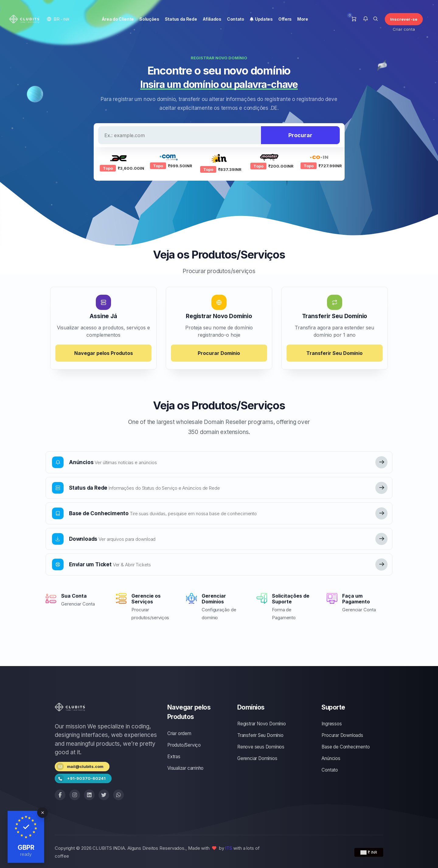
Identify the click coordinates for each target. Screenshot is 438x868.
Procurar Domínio (219, 353)
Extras (174, 757)
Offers (285, 19)
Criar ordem (179, 733)
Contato (236, 19)
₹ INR (369, 852)
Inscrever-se (404, 19)
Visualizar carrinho (185, 768)
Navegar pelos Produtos (104, 353)
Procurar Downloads (342, 735)
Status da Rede (181, 19)
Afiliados (212, 19)
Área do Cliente (118, 19)
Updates (261, 19)
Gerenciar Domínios (257, 758)
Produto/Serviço (184, 745)
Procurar (300, 135)
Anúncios (331, 758)
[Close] (42, 812)
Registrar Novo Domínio (262, 724)
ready (26, 854)
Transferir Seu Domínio (334, 353)
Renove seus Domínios (261, 747)
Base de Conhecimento (346, 747)
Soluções (149, 19)
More (303, 19)
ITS (229, 848)
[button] (58, 19)
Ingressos (332, 724)
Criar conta (404, 29)
